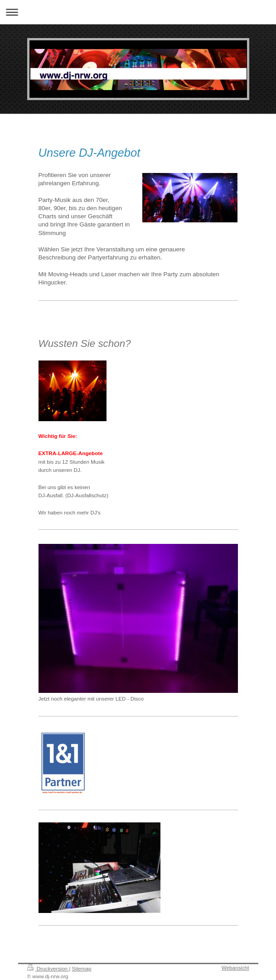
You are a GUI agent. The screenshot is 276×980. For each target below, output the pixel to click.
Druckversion (48, 968)
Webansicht (235, 968)
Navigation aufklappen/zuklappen (138, 12)
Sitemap (82, 968)
